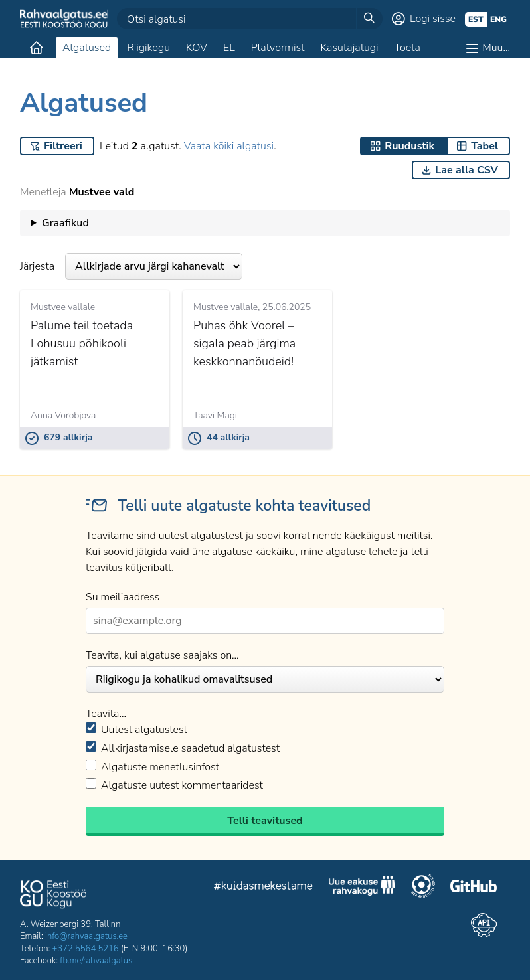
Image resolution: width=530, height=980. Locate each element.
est (476, 19)
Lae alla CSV (467, 170)
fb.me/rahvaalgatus (96, 961)
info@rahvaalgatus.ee (86, 936)
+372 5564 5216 (86, 949)
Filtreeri (63, 146)
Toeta (407, 48)
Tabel (485, 146)
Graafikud (65, 223)
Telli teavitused (265, 821)
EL (229, 48)
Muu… (496, 48)
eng (498, 19)
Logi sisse (433, 19)
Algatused (87, 48)
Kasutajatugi (349, 48)
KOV (197, 48)
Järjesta (131, 266)
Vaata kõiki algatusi (229, 146)
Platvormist (278, 48)
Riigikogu (148, 48)
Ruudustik (409, 146)
